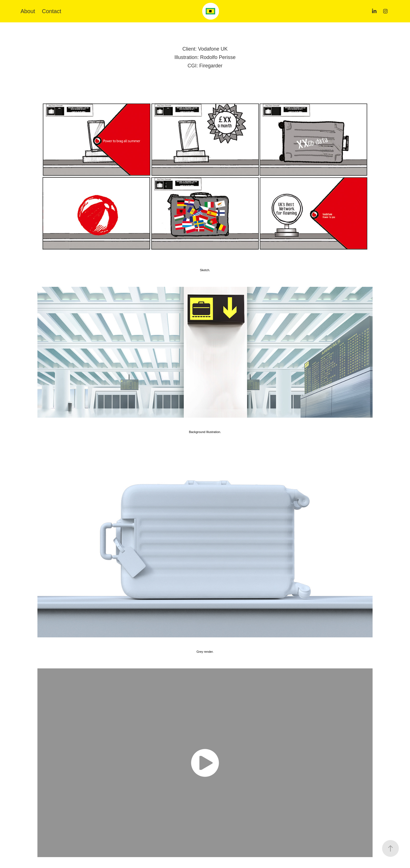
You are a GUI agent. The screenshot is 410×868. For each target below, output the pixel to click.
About (28, 11)
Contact (52, 11)
